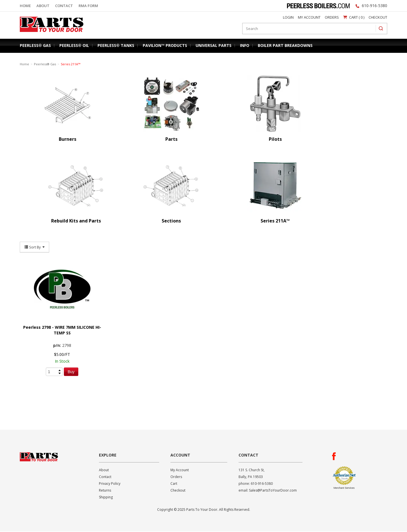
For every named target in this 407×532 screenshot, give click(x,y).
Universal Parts (214, 45)
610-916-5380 (374, 6)
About (43, 6)
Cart (174, 484)
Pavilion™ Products (165, 45)
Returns (105, 491)
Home (25, 6)
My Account (309, 17)
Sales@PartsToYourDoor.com (273, 491)
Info (245, 45)
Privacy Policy (110, 484)
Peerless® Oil (74, 45)
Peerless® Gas (35, 45)
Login (288, 17)
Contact (64, 6)
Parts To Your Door (50, 33)
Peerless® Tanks (116, 45)
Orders (332, 17)
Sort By (34, 248)
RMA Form (88, 6)
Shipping (106, 498)
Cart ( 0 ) (354, 17)
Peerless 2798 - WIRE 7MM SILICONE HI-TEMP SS (62, 331)
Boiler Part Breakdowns (285, 45)
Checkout (378, 17)
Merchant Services (344, 488)
